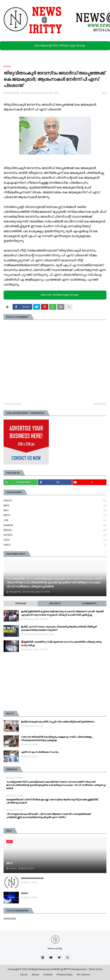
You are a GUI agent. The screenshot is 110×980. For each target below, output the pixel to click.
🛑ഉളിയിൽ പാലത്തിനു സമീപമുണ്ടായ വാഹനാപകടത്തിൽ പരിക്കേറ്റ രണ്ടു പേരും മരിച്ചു (61, 644)
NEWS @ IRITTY (62, 969)
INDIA (55, 506)
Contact (48, 975)
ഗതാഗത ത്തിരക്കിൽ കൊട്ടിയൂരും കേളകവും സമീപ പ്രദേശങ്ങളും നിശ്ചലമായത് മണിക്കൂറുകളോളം (57, 739)
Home (7, 66)
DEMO (25, 893)
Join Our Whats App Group (56, 295)
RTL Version (83, 975)
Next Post (99, 404)
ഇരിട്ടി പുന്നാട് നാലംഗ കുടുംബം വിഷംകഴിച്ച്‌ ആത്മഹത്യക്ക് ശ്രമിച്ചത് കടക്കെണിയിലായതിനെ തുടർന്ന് (59, 628)
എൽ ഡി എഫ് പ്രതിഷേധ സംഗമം (40, 752)
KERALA (55, 530)
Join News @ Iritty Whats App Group (56, 45)
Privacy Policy (65, 975)
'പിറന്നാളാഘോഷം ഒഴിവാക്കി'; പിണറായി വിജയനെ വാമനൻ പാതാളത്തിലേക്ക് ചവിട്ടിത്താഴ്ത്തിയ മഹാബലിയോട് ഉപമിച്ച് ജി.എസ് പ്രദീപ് (48, 816)
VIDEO (55, 545)
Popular (21, 603)
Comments (89, 603)
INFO (55, 511)
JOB (55, 520)
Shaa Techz (96, 969)
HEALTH (55, 501)
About (35, 975)
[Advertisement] (55, 681)
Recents (55, 603)
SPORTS (55, 535)
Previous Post (13, 404)
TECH (55, 540)
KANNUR (55, 525)
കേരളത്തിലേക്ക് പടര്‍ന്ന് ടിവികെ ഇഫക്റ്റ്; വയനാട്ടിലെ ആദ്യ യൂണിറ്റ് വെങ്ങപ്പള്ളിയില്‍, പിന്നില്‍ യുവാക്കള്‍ (52, 801)
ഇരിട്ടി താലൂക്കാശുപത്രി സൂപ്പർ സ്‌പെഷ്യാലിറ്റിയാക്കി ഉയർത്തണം (58, 722)
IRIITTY (55, 515)
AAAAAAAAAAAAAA (32, 878)
